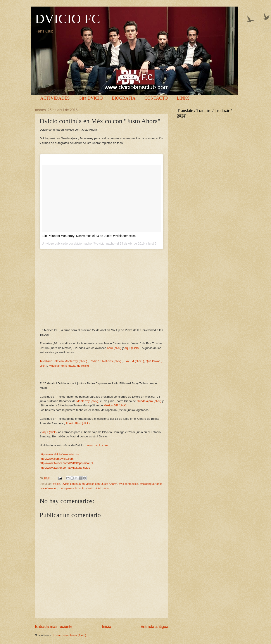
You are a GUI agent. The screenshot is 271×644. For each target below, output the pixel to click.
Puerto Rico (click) (78, 423)
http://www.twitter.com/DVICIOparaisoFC (66, 463)
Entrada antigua (154, 627)
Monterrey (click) (87, 401)
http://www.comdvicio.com (57, 459)
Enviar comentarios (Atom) (69, 635)
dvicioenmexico (128, 484)
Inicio (106, 627)
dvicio (56, 484)
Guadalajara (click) (149, 401)
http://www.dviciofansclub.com (59, 454)
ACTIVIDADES (55, 98)
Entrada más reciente (54, 627)
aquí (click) (114, 348)
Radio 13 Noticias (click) (105, 361)
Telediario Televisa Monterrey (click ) (64, 361)
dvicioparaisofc (68, 488)
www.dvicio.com (97, 445)
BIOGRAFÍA (123, 98)
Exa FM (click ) (134, 361)
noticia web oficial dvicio (94, 488)
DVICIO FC (68, 19)
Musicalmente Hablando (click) (69, 366)
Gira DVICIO (91, 98)
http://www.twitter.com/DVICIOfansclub (65, 468)
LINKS (183, 98)
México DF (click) (115, 405)
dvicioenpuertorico (151, 484)
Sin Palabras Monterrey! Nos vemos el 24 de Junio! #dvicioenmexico (89, 236)
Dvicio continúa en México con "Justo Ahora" (89, 484)
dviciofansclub (49, 488)
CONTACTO (156, 98)
